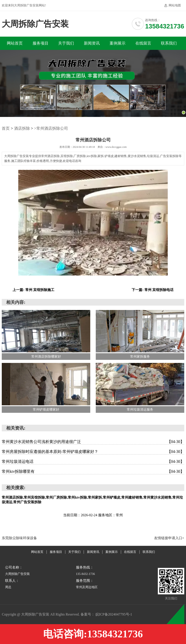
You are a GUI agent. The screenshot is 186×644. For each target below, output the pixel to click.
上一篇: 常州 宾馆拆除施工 (33, 290)
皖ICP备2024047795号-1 (114, 614)
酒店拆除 (22, 128)
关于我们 (66, 43)
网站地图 (175, 5)
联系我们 (169, 43)
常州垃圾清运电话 (93, 462)
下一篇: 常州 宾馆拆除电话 (152, 290)
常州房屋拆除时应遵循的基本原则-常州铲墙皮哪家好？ (93, 452)
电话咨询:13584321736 (93, 634)
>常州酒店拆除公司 (51, 128)
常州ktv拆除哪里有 (93, 471)
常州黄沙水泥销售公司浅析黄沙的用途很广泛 (93, 442)
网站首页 (15, 43)
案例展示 (118, 43)
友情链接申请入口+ (169, 538)
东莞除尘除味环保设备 (19, 538)
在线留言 (143, 43)
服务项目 (41, 43)
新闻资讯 (92, 43)
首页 (6, 128)
